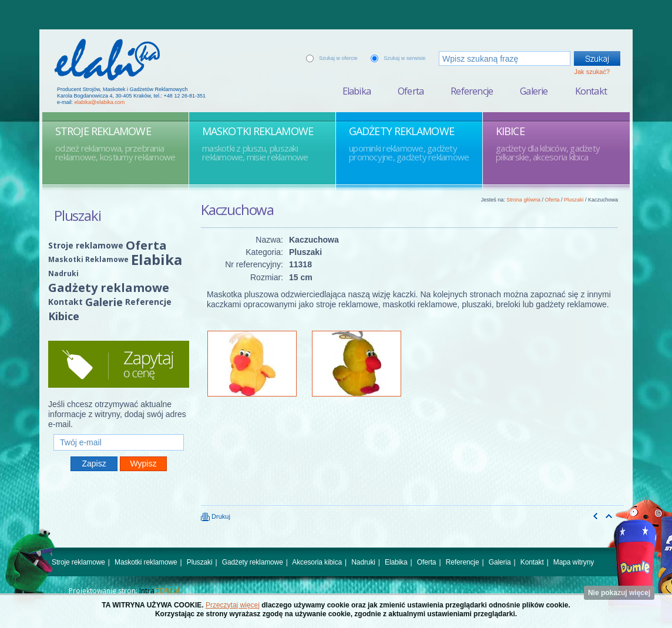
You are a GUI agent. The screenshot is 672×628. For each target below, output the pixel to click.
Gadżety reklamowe (109, 288)
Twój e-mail (119, 429)
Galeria (500, 562)
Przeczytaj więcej (233, 605)
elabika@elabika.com (100, 102)
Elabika (357, 91)
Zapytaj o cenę (119, 364)
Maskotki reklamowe (146, 562)
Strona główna (523, 200)
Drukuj (216, 516)
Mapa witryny (574, 562)
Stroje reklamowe (86, 245)
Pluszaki (574, 200)
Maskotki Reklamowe (88, 259)
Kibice (64, 316)
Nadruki (63, 273)
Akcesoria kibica (317, 562)
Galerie (534, 91)
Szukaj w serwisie (404, 58)
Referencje (472, 91)
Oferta (411, 91)
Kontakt (591, 91)
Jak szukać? (592, 72)
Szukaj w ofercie (338, 58)
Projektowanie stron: (124, 591)
